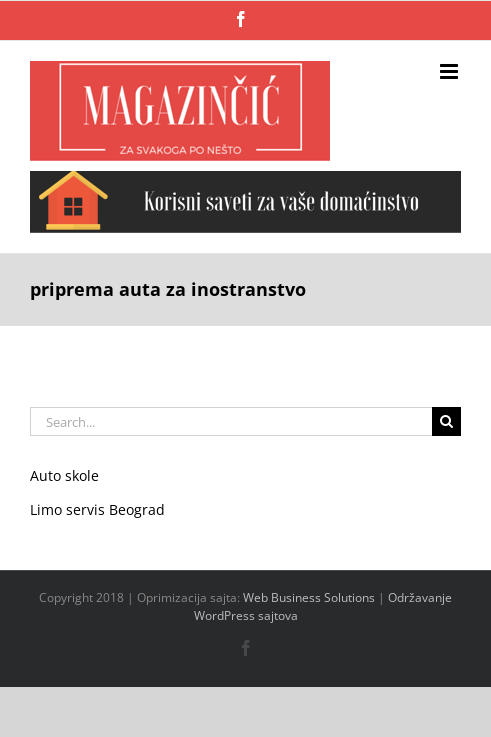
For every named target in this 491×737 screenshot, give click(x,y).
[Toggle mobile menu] (450, 71)
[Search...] (231, 421)
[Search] (446, 421)
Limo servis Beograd (97, 509)
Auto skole (64, 475)
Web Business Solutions (309, 597)
